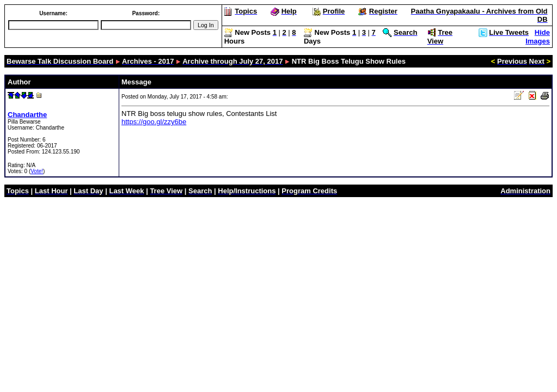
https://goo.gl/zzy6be (154, 122)
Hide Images (538, 37)
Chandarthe (27, 115)
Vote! (37, 171)
